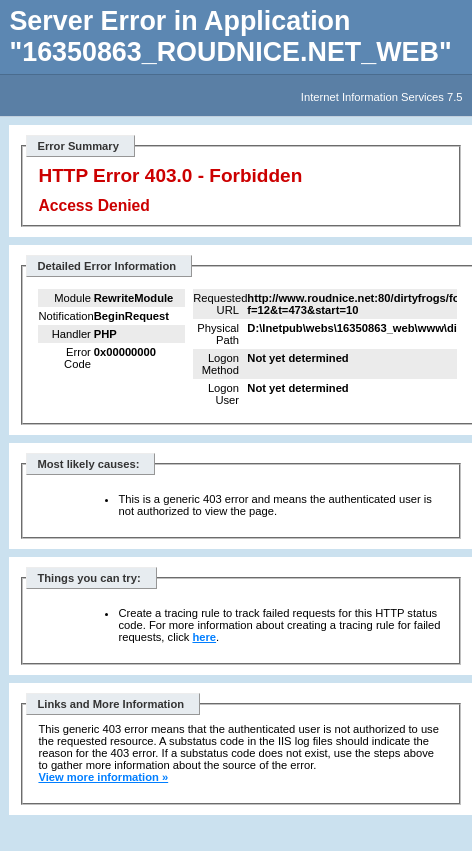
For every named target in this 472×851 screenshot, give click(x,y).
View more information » (103, 777)
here (204, 637)
